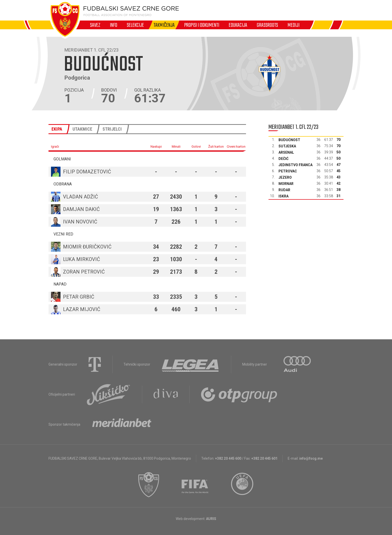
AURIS (211, 519)
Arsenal (286, 152)
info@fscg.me (311, 458)
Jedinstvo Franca (295, 165)
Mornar (286, 184)
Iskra (283, 196)
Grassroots (267, 25)
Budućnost (289, 140)
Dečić (283, 159)
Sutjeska (287, 146)
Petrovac (288, 171)
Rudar (284, 190)
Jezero (285, 177)
